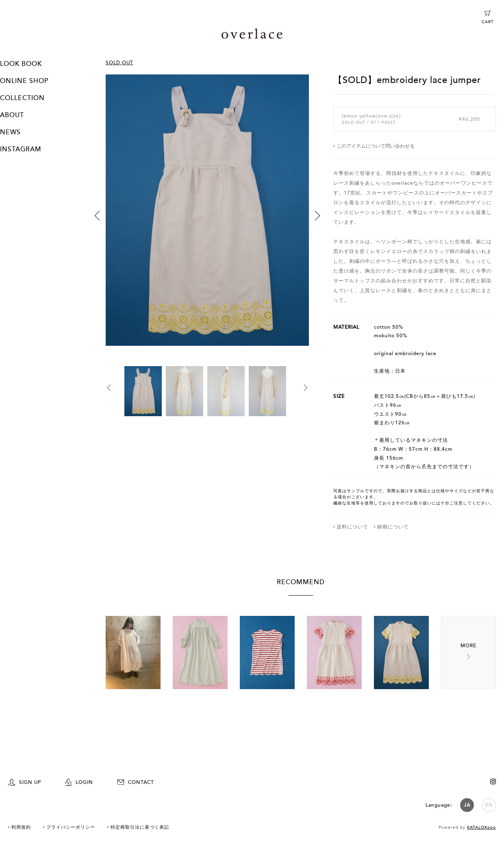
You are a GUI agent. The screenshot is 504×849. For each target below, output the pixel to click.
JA (467, 805)
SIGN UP (25, 782)
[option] (207, 220)
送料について (352, 527)
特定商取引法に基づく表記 (140, 827)
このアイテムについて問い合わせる (376, 146)
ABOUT (12, 115)
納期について (393, 527)
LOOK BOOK (21, 64)
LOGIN (79, 782)
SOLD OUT (119, 63)
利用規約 (21, 827)
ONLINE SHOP (24, 81)
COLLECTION (22, 98)
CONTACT (136, 782)
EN (489, 805)
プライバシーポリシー (71, 827)
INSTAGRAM (21, 149)
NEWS (10, 132)
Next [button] (317, 216)
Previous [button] (97, 216)
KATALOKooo (481, 827)
